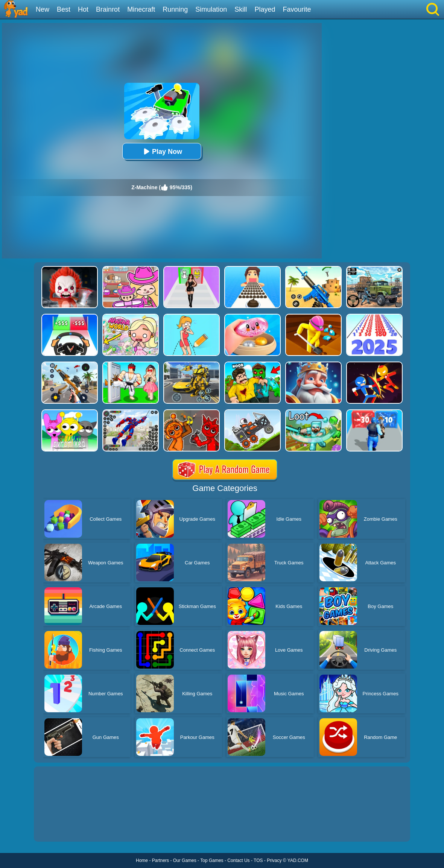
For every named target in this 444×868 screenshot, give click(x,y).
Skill (241, 9)
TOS (258, 860)
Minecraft (141, 9)
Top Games (212, 860)
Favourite (297, 9)
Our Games (185, 860)
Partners (160, 860)
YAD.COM (298, 860)
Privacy (274, 860)
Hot (83, 9)
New (43, 9)
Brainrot (108, 9)
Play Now (162, 151)
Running (175, 9)
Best (64, 9)
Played (265, 9)
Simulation (211, 9)
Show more (59, 827)
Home (142, 860)
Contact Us (238, 860)
